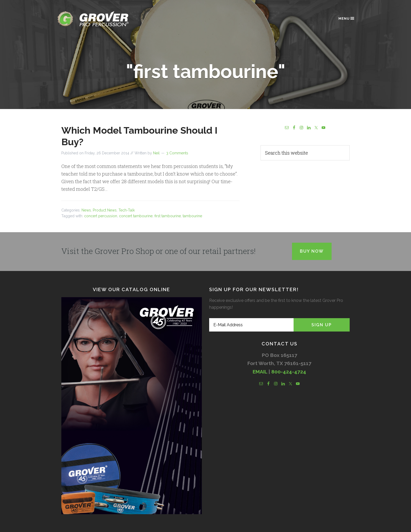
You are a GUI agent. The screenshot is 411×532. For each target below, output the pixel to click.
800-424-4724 (289, 372)
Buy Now (312, 251)
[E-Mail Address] (251, 325)
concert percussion (101, 216)
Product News (105, 210)
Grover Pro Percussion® (102, 19)
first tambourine (168, 216)
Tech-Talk (127, 210)
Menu (347, 18)
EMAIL (260, 372)
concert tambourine (136, 216)
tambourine (192, 216)
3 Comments (177, 153)
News (86, 210)
